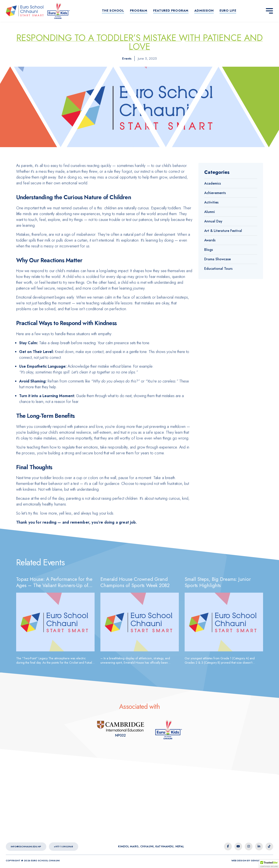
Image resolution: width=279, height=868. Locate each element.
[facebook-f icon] (228, 846)
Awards (210, 240)
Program (139, 11)
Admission (204, 11)
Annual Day (213, 221)
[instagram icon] (249, 846)
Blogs (209, 250)
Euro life (228, 11)
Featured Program (171, 11)
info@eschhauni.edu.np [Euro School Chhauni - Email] (26, 846)
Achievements (215, 193)
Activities (211, 202)
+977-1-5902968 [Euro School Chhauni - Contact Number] (63, 846)
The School (113, 11)
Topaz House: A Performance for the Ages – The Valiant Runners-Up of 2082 (54, 585)
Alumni (210, 212)
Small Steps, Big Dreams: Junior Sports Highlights (218, 582)
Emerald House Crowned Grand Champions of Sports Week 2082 (135, 582)
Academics (213, 183)
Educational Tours (218, 269)
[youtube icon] (238, 846)
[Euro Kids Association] (120, 730)
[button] (269, 864)
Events (127, 58)
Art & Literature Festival (223, 231)
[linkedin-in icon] (259, 846)
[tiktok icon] (269, 846)
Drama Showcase (217, 259)
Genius (255, 860)
